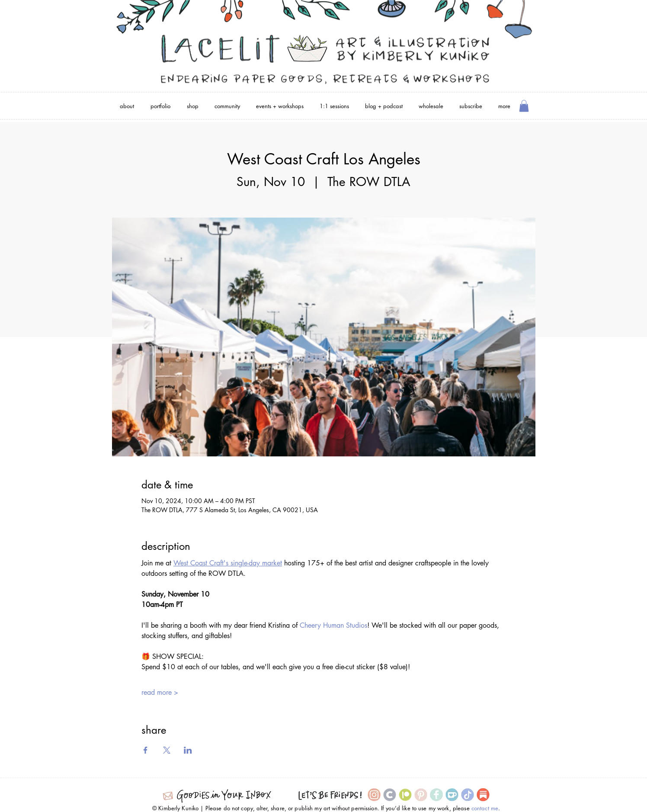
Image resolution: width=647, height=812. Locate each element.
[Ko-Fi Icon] (452, 795)
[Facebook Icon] (436, 795)
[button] (524, 106)
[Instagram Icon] (374, 795)
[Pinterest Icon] (421, 795)
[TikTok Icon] (468, 795)
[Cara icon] (390, 795)
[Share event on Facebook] (146, 750)
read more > (160, 692)
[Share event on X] (167, 750)
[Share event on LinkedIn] (188, 750)
